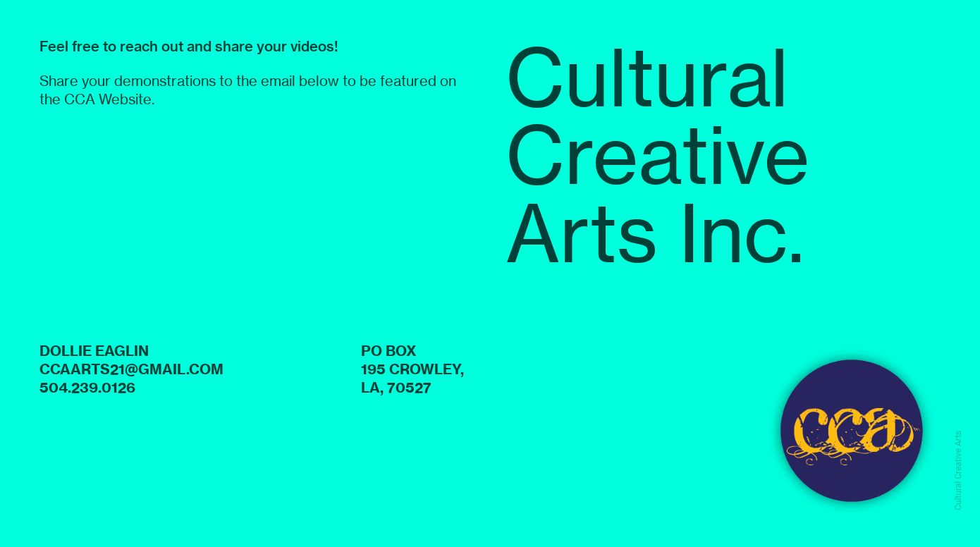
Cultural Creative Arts (958, 471)
